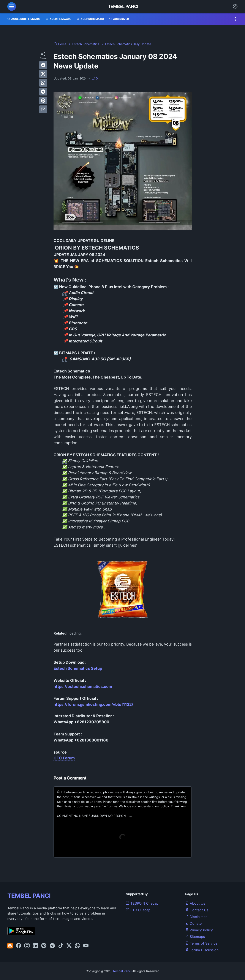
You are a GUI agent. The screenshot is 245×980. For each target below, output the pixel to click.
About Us (195, 903)
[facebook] (43, 65)
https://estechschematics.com (83, 686)
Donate (193, 923)
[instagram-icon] (27, 946)
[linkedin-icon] (35, 946)
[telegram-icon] (52, 946)
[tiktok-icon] (61, 946)
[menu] (12, 6)
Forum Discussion (202, 950)
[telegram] (43, 92)
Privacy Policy (199, 930)
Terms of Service (201, 943)
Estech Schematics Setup (78, 668)
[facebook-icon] (19, 946)
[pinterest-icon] (44, 946)
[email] (43, 109)
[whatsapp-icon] (77, 946)
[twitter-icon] (69, 946)
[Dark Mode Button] (235, 6)
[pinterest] (43, 100)
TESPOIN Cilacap (142, 903)
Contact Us (197, 910)
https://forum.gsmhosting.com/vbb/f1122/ (93, 704)
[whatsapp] (43, 83)
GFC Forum (64, 758)
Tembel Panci (123, 6)
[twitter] (43, 74)
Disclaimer (196, 917)
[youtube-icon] (86, 946)
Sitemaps (195, 937)
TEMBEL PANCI (29, 896)
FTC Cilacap (138, 910)
